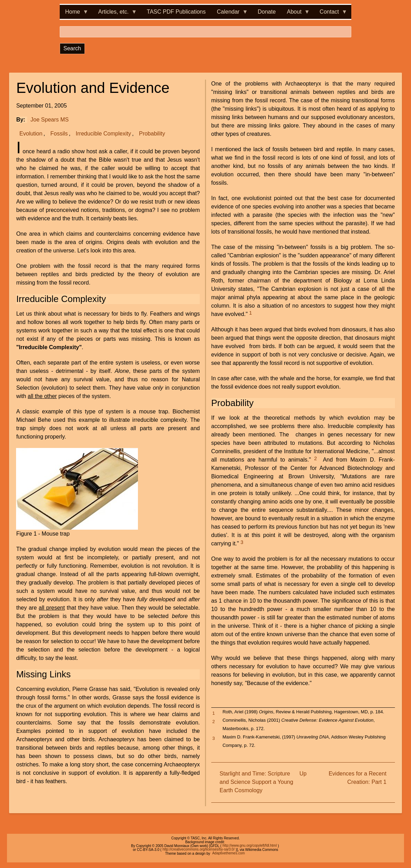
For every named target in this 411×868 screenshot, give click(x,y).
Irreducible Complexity (103, 134)
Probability (152, 134)
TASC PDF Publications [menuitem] (176, 12)
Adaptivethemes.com (229, 854)
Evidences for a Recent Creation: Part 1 (357, 778)
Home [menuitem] (74, 14)
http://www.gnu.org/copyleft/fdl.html (249, 846)
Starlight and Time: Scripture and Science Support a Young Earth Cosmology (256, 782)
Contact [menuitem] (331, 14)
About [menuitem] (296, 14)
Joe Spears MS (49, 120)
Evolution (31, 134)
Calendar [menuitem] (230, 14)
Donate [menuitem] (267, 12)
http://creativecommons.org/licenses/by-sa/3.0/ (198, 850)
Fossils (59, 134)
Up (303, 774)
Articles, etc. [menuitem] (115, 14)
